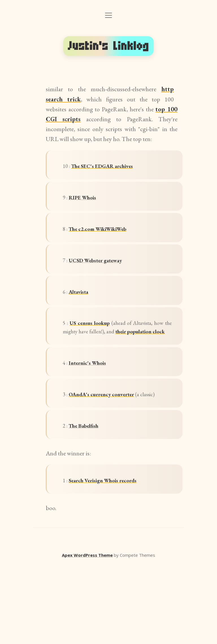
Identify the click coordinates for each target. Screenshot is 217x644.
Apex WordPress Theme (87, 636)
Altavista (85, 319)
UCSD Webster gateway (104, 281)
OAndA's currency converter (120, 451)
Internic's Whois (95, 414)
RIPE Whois (89, 207)
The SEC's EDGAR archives (113, 169)
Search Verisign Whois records (114, 559)
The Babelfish (91, 499)
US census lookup (97, 356)
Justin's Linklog (108, 46)
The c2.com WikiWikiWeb (108, 244)
